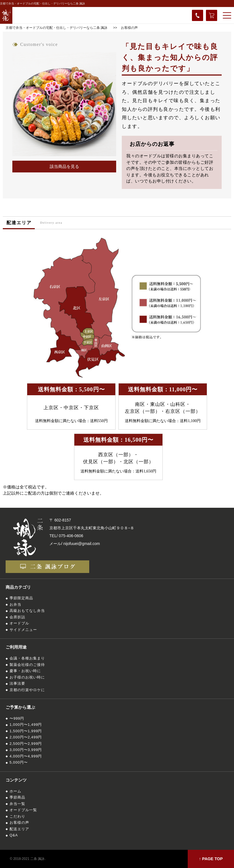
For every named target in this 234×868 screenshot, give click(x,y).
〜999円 (17, 719)
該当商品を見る (64, 167)
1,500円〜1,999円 (26, 731)
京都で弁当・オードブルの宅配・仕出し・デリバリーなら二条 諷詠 (43, 3)
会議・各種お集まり (27, 658)
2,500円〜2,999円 (26, 744)
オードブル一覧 (23, 810)
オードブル (19, 623)
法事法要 (17, 684)
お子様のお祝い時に (27, 677)
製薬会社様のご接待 (27, 665)
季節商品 (17, 797)
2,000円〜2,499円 (26, 737)
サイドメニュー (23, 630)
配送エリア (19, 829)
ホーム (15, 791)
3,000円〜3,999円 (26, 750)
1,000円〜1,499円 (26, 725)
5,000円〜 (19, 762)
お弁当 (15, 605)
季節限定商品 (21, 598)
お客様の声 (19, 823)
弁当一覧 (17, 804)
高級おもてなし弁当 (27, 611)
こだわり (17, 816)
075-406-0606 (71, 536)
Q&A (14, 835)
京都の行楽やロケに (27, 690)
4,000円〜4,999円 (26, 756)
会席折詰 (17, 617)
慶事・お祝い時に (25, 671)
